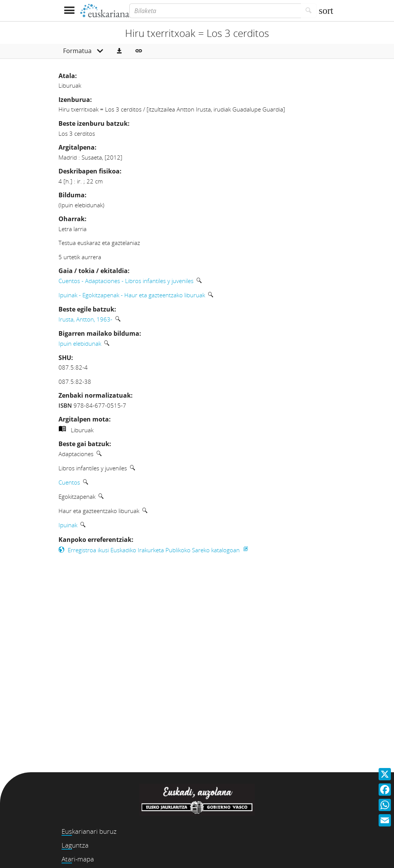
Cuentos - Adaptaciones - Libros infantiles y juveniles (126, 281)
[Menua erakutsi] (69, 11)
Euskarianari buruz (89, 831)
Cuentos (69, 482)
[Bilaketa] (215, 11)
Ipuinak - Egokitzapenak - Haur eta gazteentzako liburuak (132, 295)
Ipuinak (68, 525)
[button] (119, 51)
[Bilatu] (309, 11)
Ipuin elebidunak (80, 343)
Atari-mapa (78, 859)
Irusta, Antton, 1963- (85, 319)
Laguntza (75, 845)
